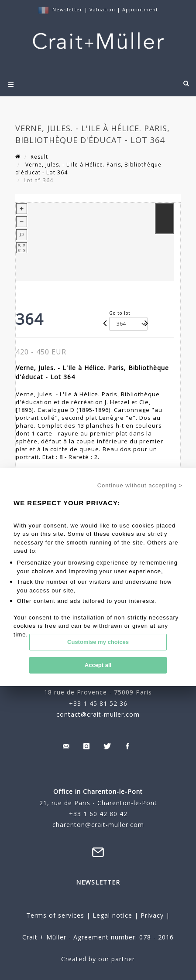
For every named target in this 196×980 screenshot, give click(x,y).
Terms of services (55, 915)
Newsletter (67, 9)
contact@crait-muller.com (98, 714)
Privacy (151, 915)
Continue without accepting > (140, 485)
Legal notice (112, 915)
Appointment (140, 9)
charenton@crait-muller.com (98, 825)
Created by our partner (98, 959)
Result (39, 157)
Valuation (102, 9)
